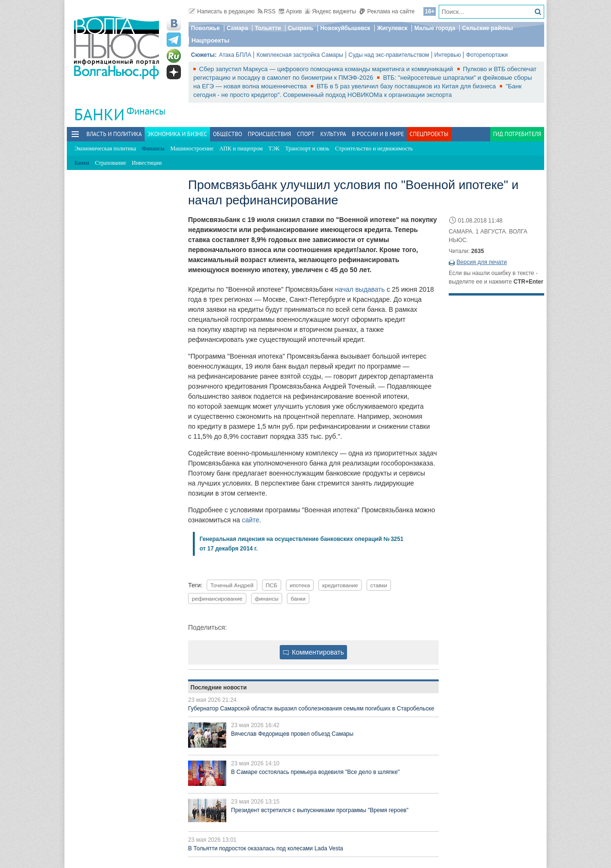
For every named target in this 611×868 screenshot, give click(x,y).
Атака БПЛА (235, 55)
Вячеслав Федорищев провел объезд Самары (292, 734)
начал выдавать (360, 289)
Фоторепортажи (487, 55)
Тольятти (268, 28)
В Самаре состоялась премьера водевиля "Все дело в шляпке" (315, 772)
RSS (267, 11)
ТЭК (274, 148)
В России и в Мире (378, 134)
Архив (290, 11)
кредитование (340, 585)
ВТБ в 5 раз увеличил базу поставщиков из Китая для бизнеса (407, 86)
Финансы (146, 111)
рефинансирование (217, 598)
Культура (333, 134)
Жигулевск (392, 28)
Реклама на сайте (387, 11)
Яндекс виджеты (331, 11)
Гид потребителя (517, 134)
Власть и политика (114, 134)
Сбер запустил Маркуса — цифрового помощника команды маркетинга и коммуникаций (327, 69)
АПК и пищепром (241, 148)
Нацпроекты (211, 40)
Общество (227, 134)
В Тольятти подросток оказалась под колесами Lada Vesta (266, 848)
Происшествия (269, 134)
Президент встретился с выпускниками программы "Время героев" (320, 810)
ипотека (300, 585)
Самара (237, 28)
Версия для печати (481, 262)
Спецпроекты (429, 134)
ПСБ (272, 585)
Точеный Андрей (232, 585)
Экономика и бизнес (177, 134)
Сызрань (301, 28)
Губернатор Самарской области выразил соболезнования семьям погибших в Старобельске (311, 709)
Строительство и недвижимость (374, 148)
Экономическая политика (105, 148)
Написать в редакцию (221, 11)
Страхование (111, 163)
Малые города (435, 28)
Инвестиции (147, 163)
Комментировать (314, 652)
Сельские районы (488, 28)
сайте (251, 520)
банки (298, 598)
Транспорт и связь (307, 148)
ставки (379, 585)
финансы (267, 598)
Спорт (306, 134)
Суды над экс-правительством (389, 55)
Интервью (448, 55)
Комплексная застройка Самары (300, 55)
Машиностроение (192, 148)
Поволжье (205, 28)
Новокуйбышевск (345, 28)
